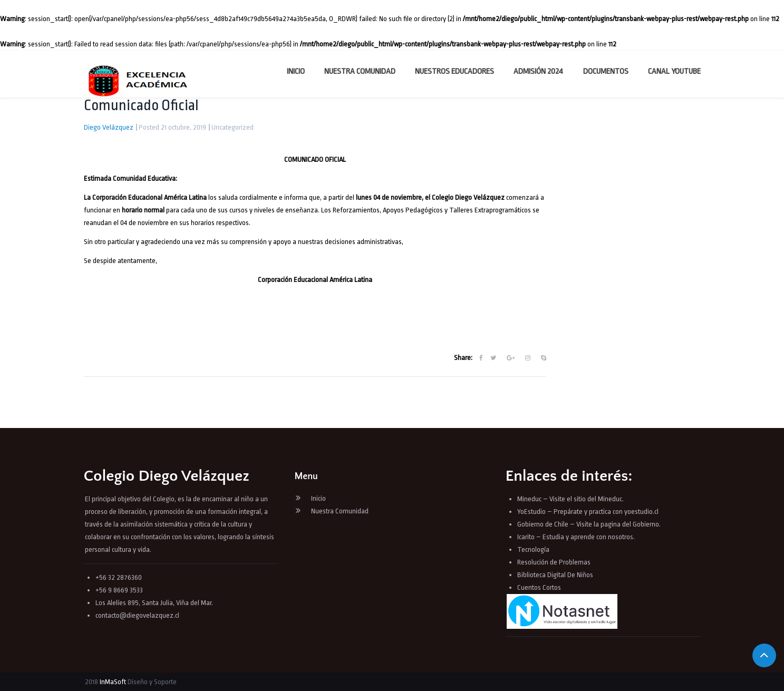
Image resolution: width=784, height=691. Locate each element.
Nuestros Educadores (454, 71)
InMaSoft (113, 682)
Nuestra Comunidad (360, 71)
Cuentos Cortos (539, 587)
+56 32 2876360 (119, 577)
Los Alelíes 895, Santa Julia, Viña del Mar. (154, 603)
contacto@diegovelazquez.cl (137, 615)
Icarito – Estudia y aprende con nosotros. (576, 537)
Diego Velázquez (109, 127)
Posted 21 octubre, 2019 (172, 127)
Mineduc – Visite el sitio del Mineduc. (570, 499)
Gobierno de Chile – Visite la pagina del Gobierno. (589, 524)
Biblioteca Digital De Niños (555, 575)
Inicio (296, 71)
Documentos (606, 71)
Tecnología (533, 549)
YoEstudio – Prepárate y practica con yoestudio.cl (588, 512)
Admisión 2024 (538, 71)
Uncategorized (233, 127)
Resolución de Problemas (555, 562)
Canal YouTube (674, 71)
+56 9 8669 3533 (119, 590)
